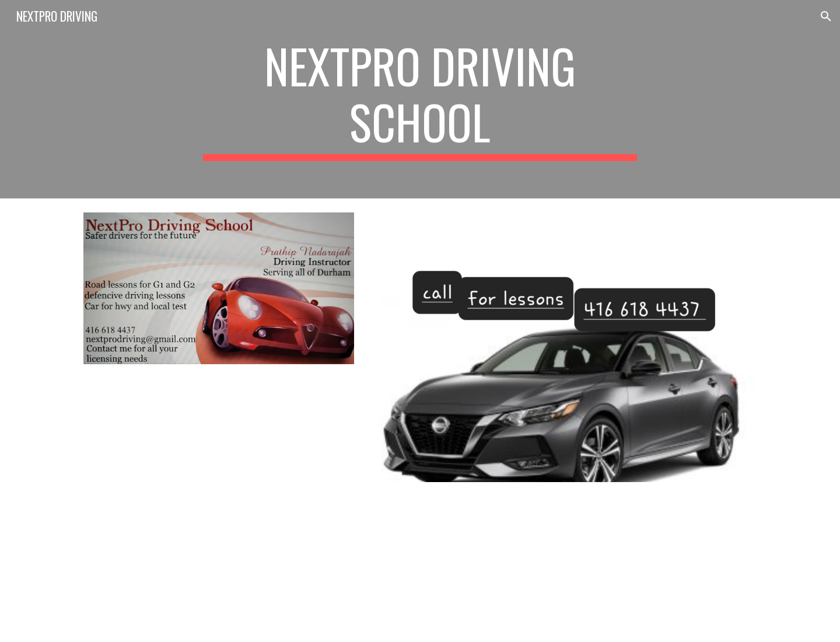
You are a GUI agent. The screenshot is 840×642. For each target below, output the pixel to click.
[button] (826, 16)
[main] (420, 99)
